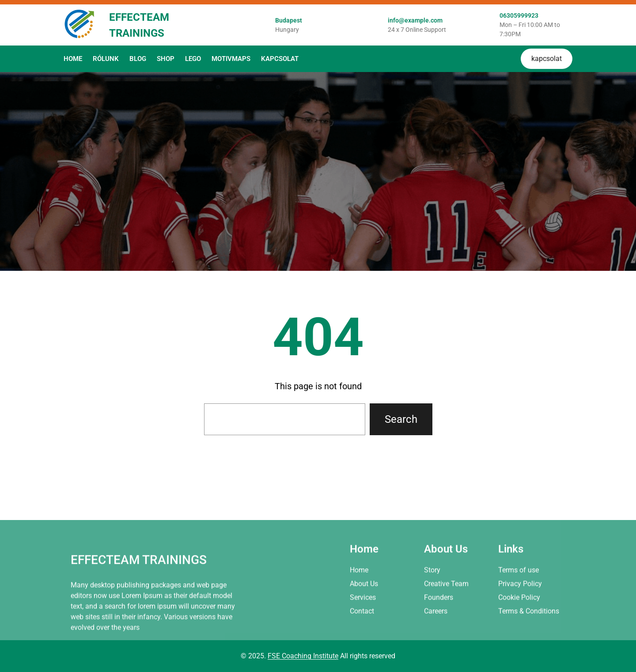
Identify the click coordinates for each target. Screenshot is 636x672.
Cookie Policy (519, 630)
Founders (439, 630)
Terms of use (519, 603)
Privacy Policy (520, 617)
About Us (364, 617)
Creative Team (446, 617)
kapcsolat (547, 59)
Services (363, 630)
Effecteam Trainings (139, 593)
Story (432, 603)
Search (401, 419)
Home (359, 603)
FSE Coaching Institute (303, 656)
